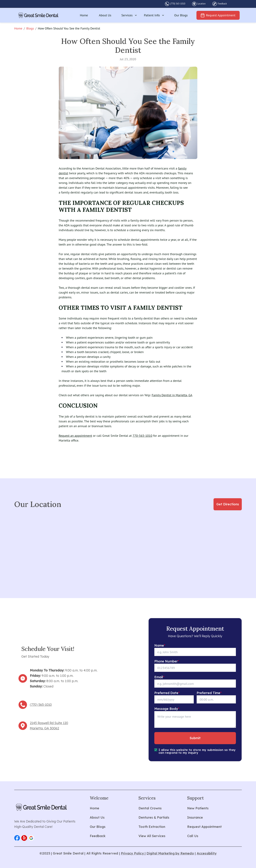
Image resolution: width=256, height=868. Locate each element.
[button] (17, 838)
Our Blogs (181, 15)
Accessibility (207, 853)
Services (130, 15)
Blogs (30, 28)
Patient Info (154, 15)
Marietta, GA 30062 (44, 728)
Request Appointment (221, 15)
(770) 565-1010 (178, 4)
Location (201, 4)
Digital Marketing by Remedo (170, 853)
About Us (105, 15)
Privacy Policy (133, 853)
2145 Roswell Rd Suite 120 (49, 723)
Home (84, 15)
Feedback (222, 4)
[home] (38, 15)
